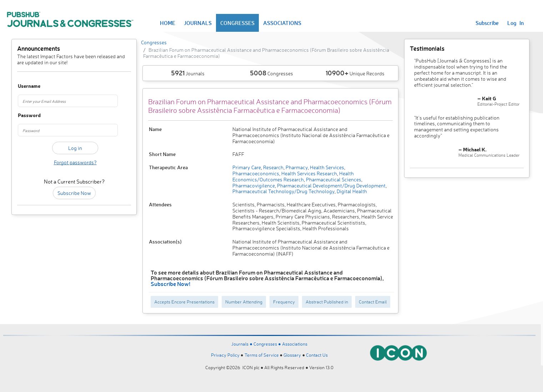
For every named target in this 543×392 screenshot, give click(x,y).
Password (26, 115)
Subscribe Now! (170, 284)
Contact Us (317, 355)
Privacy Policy (225, 355)
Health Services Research (309, 173)
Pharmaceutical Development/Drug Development (331, 185)
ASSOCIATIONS (282, 23)
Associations (295, 344)
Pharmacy (296, 167)
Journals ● (242, 344)
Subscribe (487, 23)
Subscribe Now (74, 193)
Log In (516, 23)
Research (273, 167)
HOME (168, 23)
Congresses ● (268, 344)
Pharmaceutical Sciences (333, 179)
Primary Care (247, 167)
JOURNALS (198, 23)
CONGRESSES (237, 23)
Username (26, 86)
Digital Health (351, 191)
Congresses (154, 42)
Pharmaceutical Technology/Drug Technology (283, 191)
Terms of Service (262, 355)
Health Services (326, 167)
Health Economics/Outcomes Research (293, 176)
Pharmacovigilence (254, 185)
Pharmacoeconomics (256, 173)
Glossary (292, 355)
